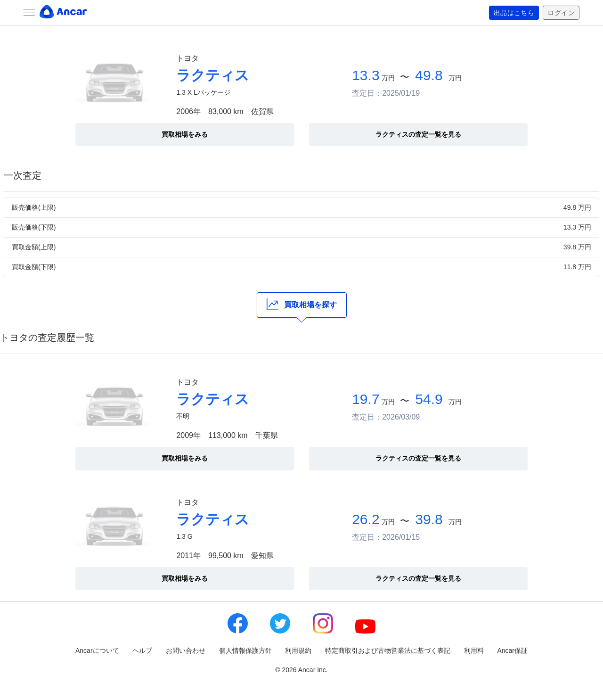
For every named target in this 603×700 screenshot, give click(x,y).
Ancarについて (97, 651)
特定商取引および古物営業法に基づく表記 (388, 651)
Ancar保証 (512, 651)
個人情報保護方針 (245, 651)
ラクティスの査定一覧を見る (418, 134)
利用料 (474, 651)
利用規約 (298, 651)
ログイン (561, 13)
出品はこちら (514, 13)
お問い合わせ (186, 651)
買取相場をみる (185, 134)
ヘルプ (142, 651)
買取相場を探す (302, 304)
